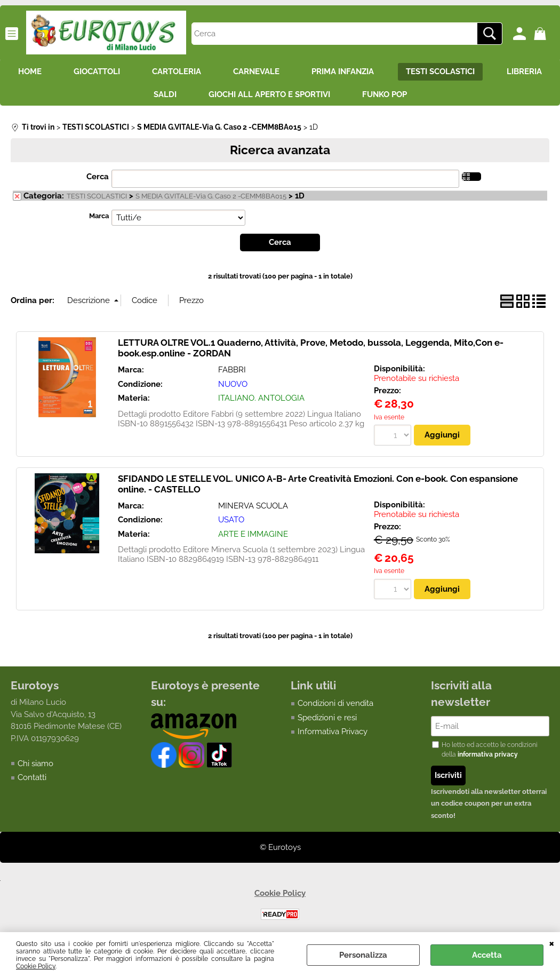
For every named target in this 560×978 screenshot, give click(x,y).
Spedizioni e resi (327, 718)
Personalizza (363, 955)
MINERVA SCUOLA (253, 506)
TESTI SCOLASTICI (440, 71)
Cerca (98, 177)
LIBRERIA (524, 71)
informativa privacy (488, 754)
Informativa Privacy (333, 731)
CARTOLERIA (177, 71)
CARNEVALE (256, 71)
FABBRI (232, 370)
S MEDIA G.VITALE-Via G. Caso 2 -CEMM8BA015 (211, 196)
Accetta (487, 955)
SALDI (165, 94)
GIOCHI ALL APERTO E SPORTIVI (269, 94)
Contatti (32, 777)
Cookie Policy (36, 966)
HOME (30, 71)
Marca (99, 216)
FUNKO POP (385, 94)
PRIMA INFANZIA (343, 71)
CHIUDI (552, 943)
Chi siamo (35, 764)
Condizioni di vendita (335, 703)
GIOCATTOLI (97, 71)
